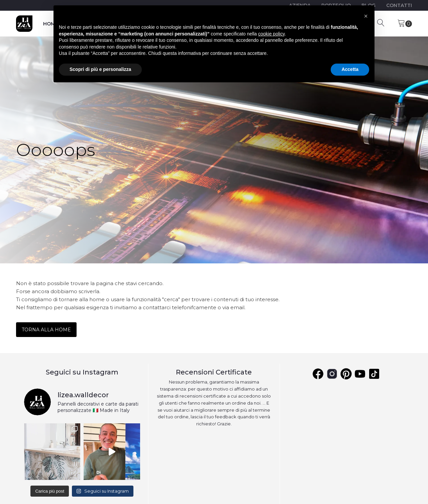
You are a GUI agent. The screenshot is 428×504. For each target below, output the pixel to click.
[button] (366, 16)
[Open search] (381, 23)
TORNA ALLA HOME (46, 330)
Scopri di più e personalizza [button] (100, 69)
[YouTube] (374, 374)
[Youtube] (360, 374)
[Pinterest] (346, 374)
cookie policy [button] (271, 34)
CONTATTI (399, 5)
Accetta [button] (350, 69)
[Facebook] (318, 374)
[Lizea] (24, 24)
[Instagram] (332, 374)
